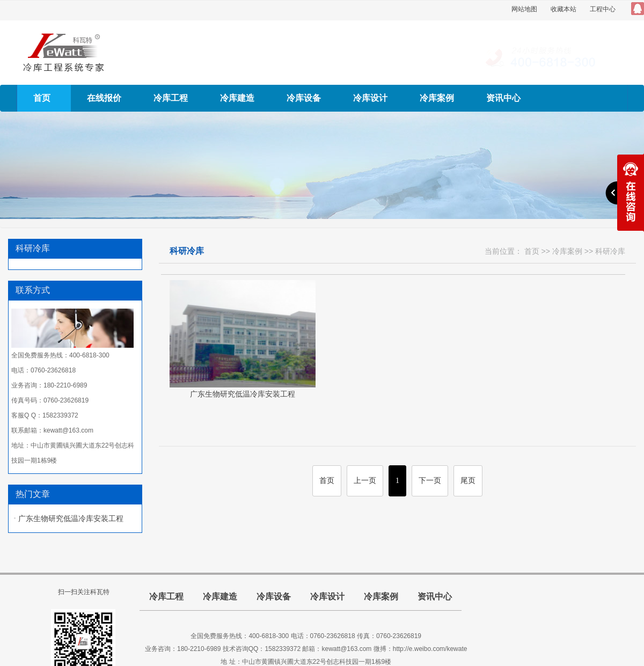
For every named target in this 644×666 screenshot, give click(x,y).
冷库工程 (171, 98)
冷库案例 (437, 98)
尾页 (468, 481)
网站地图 (524, 9)
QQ (638, 9)
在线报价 (104, 98)
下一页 (430, 481)
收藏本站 (563, 9)
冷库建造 (237, 98)
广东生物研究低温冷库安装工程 (71, 518)
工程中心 (603, 9)
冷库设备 (304, 98)
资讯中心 (503, 98)
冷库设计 (370, 98)
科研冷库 (610, 251)
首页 (42, 98)
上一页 (365, 481)
